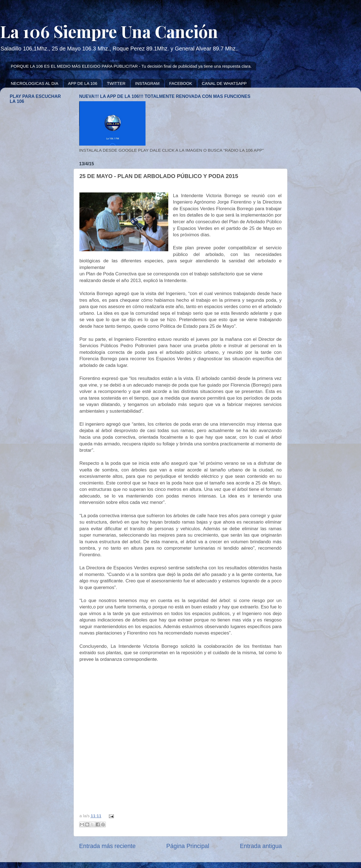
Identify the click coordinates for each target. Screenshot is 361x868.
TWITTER (116, 83)
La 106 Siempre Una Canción (109, 31)
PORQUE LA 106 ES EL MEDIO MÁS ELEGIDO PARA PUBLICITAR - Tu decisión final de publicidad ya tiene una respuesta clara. (131, 66)
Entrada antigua (261, 846)
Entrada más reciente (107, 846)
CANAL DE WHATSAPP (224, 83)
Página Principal (188, 846)
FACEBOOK (181, 83)
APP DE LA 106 (83, 83)
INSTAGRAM (147, 83)
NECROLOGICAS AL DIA (35, 83)
